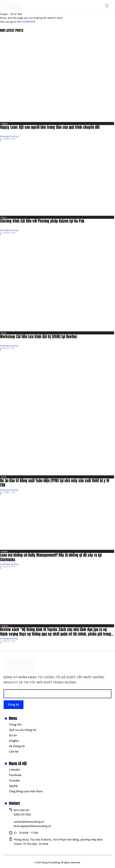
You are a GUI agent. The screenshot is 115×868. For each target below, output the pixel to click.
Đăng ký (14, 704)
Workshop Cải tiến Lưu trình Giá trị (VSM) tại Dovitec (39, 337)
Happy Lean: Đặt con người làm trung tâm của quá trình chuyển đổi (50, 127)
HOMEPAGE (29, 22)
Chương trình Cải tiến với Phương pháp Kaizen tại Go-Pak (42, 221)
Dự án (4, 217)
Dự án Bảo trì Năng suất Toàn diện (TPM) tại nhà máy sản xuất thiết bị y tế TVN (55, 483)
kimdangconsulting (9, 136)
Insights (5, 123)
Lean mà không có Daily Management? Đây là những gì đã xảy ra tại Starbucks (51, 557)
